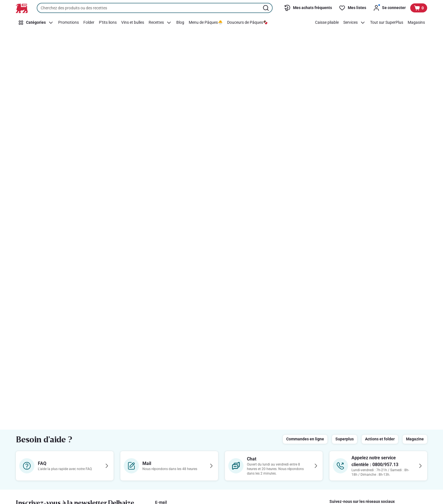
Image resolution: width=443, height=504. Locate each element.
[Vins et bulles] (133, 23)
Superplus (345, 439)
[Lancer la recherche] (266, 8)
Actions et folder (380, 439)
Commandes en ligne (305, 439)
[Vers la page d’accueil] (22, 8)
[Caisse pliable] (327, 23)
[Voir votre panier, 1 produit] (419, 8)
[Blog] (180, 23)
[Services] (354, 23)
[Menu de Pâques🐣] (206, 23)
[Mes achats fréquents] (308, 8)
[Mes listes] (352, 8)
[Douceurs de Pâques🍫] (247, 23)
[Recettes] (160, 23)
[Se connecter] (389, 8)
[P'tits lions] (108, 23)
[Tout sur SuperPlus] (387, 23)
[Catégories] (36, 23)
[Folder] (89, 23)
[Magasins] (416, 23)
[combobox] (155, 8)
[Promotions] (69, 23)
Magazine (415, 439)
